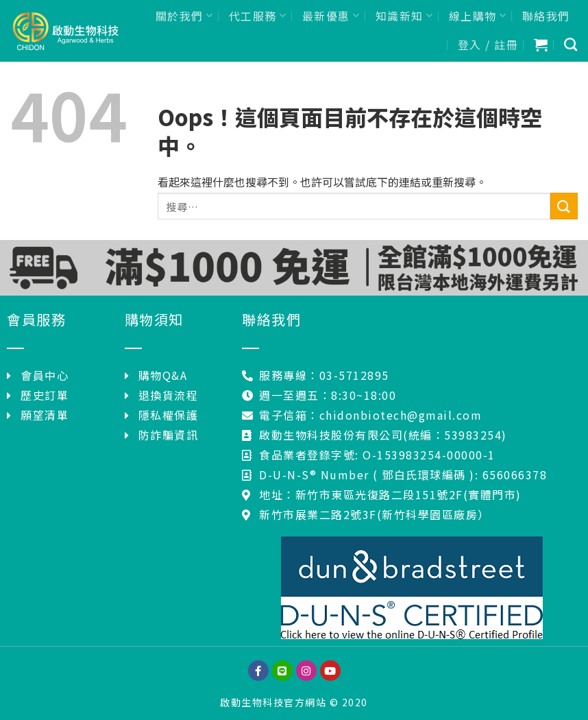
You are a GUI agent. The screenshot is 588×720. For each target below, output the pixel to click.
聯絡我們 (546, 16)
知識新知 (405, 16)
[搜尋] (571, 44)
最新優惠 (331, 16)
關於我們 (185, 16)
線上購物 (478, 16)
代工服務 (258, 16)
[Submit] (564, 206)
